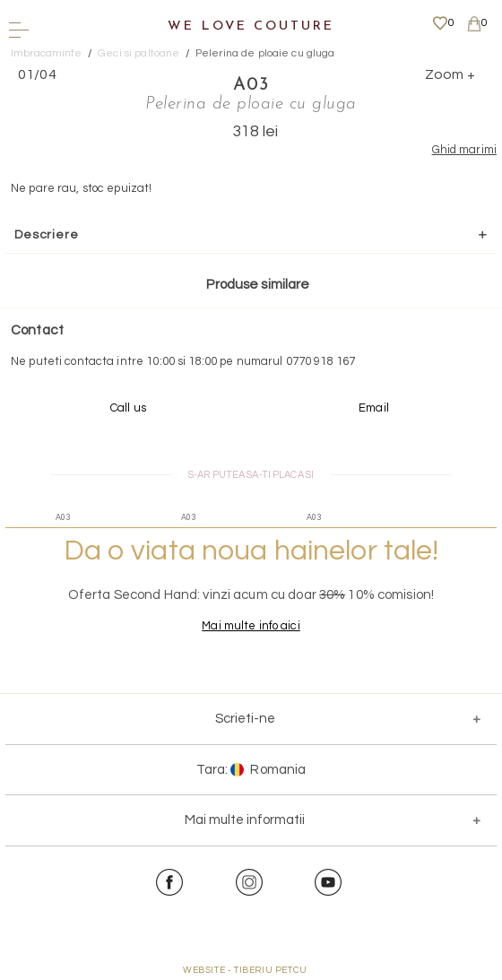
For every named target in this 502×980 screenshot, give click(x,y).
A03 (251, 85)
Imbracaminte (47, 53)
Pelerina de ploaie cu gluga (265, 53)
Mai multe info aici (251, 626)
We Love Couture (251, 26)
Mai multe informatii (245, 820)
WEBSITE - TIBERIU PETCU (245, 970)
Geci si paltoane (138, 53)
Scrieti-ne (245, 719)
